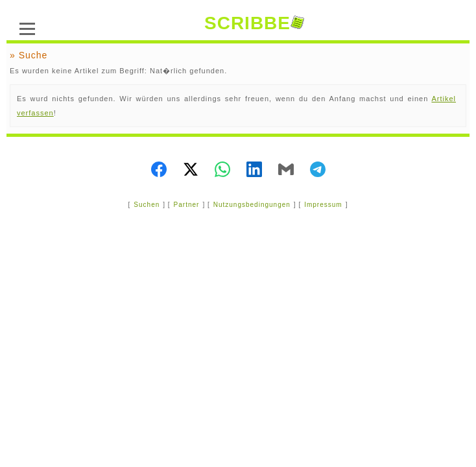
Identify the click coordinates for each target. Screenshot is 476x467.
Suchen (147, 205)
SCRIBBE (254, 23)
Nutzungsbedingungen (252, 205)
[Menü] (27, 27)
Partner (187, 205)
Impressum (323, 205)
